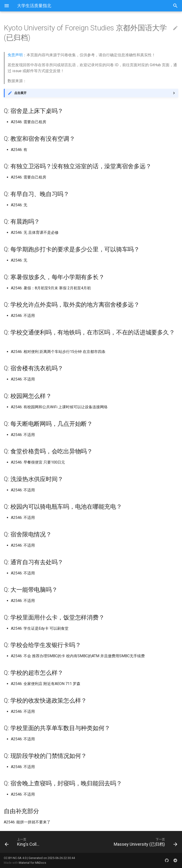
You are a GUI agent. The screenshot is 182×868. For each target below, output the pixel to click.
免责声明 (15, 55)
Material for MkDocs (32, 863)
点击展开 (20, 93)
